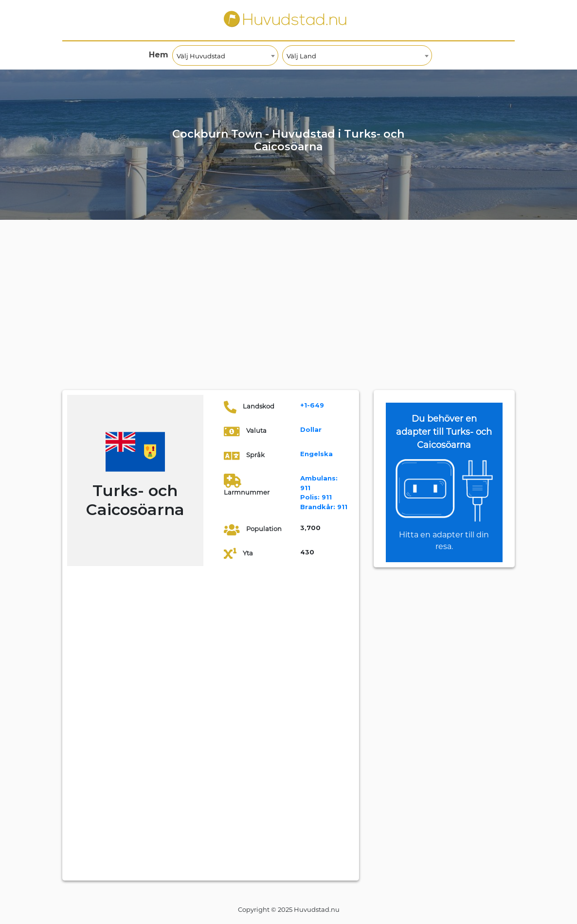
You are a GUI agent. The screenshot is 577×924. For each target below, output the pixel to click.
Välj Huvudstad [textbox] (201, 56)
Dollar (311, 429)
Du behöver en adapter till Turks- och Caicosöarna (444, 432)
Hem (159, 55)
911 (316, 497)
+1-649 (312, 405)
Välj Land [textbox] (301, 56)
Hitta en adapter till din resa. (444, 541)
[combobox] (225, 55)
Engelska (316, 454)
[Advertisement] (288, 317)
